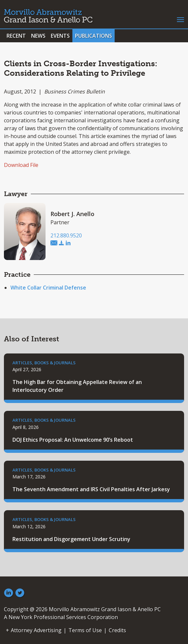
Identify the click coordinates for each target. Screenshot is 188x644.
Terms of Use (85, 630)
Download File (21, 165)
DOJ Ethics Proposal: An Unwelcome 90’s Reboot (73, 440)
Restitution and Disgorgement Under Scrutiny (71, 539)
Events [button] (60, 36)
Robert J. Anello (72, 214)
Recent (16, 36)
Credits (117, 630)
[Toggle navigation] (180, 19)
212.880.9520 (66, 235)
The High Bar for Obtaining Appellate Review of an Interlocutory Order (77, 386)
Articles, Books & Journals (44, 363)
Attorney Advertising (36, 630)
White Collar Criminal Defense (48, 288)
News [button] (38, 36)
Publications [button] (94, 36)
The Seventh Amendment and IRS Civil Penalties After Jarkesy (91, 489)
